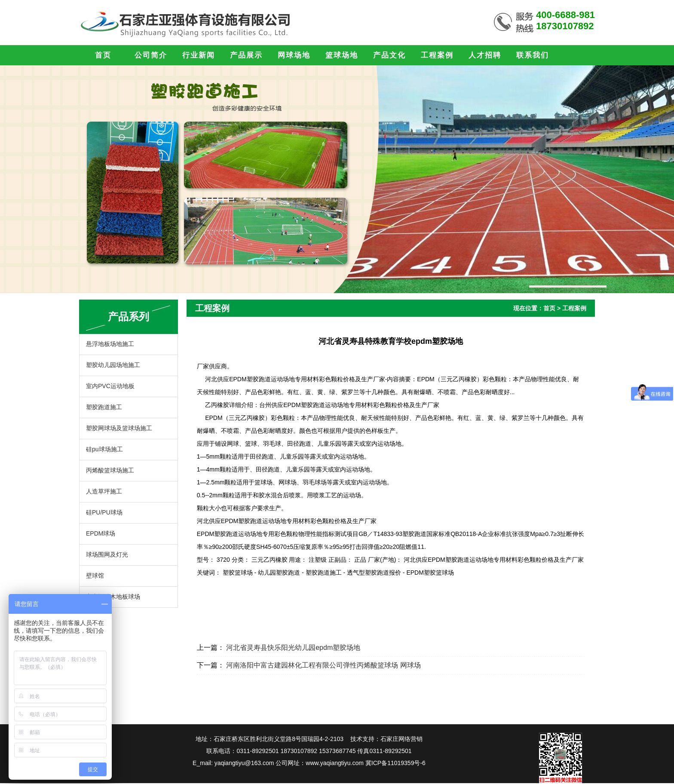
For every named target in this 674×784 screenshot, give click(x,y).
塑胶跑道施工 (104, 407)
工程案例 (437, 55)
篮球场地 (342, 55)
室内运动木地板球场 (113, 597)
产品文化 (389, 55)
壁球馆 (95, 576)
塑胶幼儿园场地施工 (113, 365)
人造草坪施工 (104, 491)
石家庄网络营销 (401, 739)
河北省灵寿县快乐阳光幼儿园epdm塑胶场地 (293, 648)
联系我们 (533, 55)
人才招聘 (485, 55)
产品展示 (246, 55)
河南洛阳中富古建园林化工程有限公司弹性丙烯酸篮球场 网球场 (323, 665)
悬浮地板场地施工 (110, 344)
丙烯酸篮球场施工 (110, 470)
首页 (103, 55)
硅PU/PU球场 (104, 512)
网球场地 (294, 55)
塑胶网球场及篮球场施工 (119, 428)
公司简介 (151, 55)
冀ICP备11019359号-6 (395, 763)
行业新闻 (199, 55)
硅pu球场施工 (104, 449)
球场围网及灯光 (107, 554)
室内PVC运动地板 (110, 386)
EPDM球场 (101, 533)
